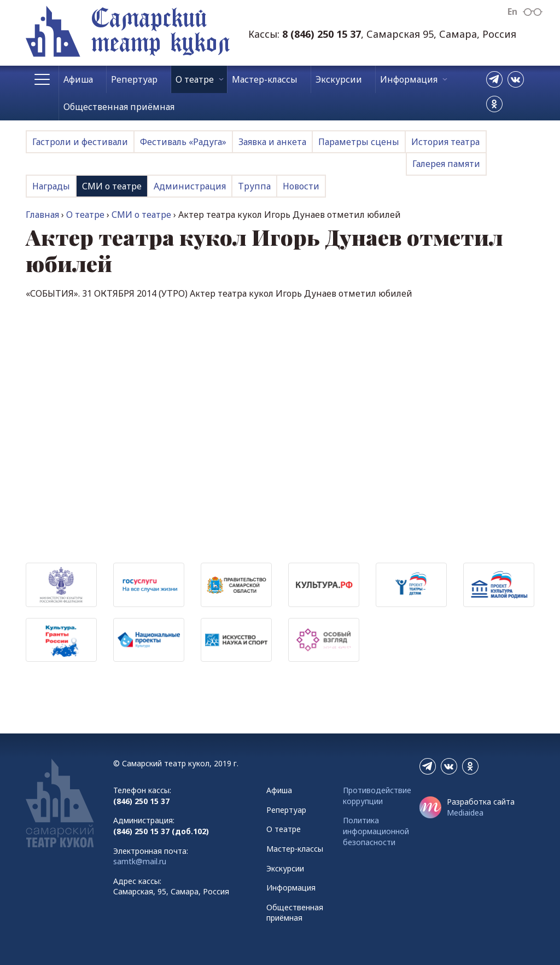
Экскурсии (339, 79)
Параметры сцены (359, 142)
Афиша (78, 79)
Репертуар (134, 79)
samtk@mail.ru (140, 861)
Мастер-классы (265, 79)
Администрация (190, 186)
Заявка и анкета (272, 142)
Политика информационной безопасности (376, 831)
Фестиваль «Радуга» (183, 142)
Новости (301, 186)
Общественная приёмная (119, 107)
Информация (409, 79)
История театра (445, 142)
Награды (51, 186)
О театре (195, 79)
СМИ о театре (112, 186)
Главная (42, 215)
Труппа (254, 186)
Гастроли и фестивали (80, 142)
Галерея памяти (446, 164)
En (512, 11)
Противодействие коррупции (377, 796)
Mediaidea (465, 813)
